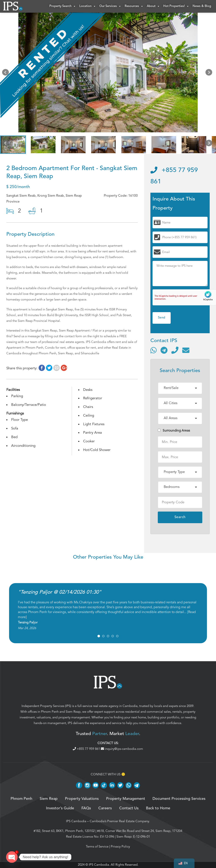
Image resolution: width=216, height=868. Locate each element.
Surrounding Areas (174, 431)
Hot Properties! (176, 6)
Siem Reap (73, 712)
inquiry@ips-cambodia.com (122, 749)
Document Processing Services (179, 799)
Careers (105, 808)
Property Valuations (82, 799)
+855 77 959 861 (87, 749)
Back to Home (158, 808)
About (153, 6)
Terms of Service (97, 846)
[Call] (175, 350)
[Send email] (186, 350)
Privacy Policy (120, 846)
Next (210, 73)
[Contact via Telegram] (164, 350)
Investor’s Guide (60, 808)
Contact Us (129, 808)
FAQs (86, 808)
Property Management (126, 799)
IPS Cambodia (76, 821)
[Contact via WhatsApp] (154, 350)
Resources (134, 6)
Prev (6, 73)
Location (88, 6)
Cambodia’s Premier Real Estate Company (119, 821)
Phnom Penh (50, 712)
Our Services (110, 6)
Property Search (63, 6)
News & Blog (202, 6)
